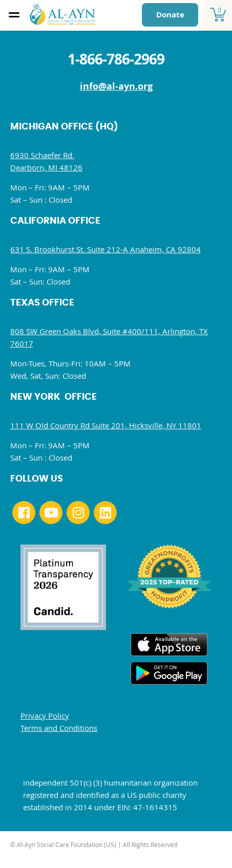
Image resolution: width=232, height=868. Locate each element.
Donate (170, 15)
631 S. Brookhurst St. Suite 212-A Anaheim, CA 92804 (106, 249)
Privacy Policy (45, 715)
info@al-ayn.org (116, 86)
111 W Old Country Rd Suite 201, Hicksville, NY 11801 (106, 425)
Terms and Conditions (59, 728)
